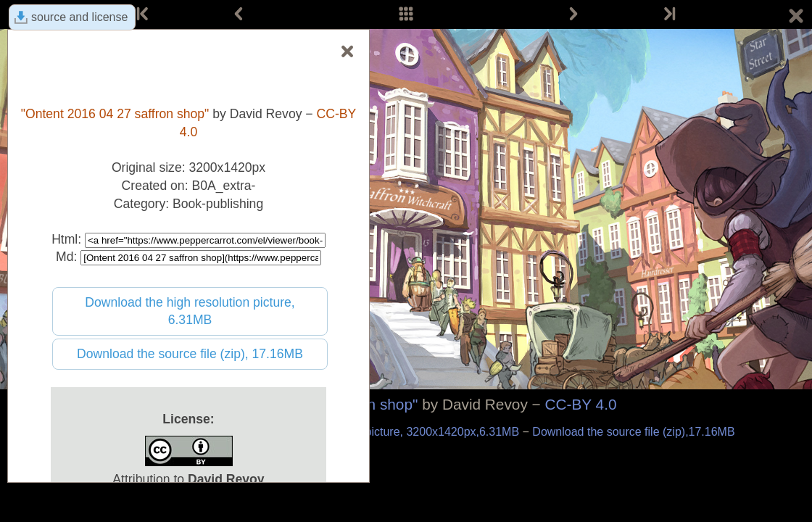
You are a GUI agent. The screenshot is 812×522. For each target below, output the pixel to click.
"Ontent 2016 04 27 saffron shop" (115, 114)
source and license (79, 17)
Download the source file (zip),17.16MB (633, 432)
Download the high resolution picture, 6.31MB (190, 311)
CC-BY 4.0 (581, 404)
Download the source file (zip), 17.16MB (190, 354)
